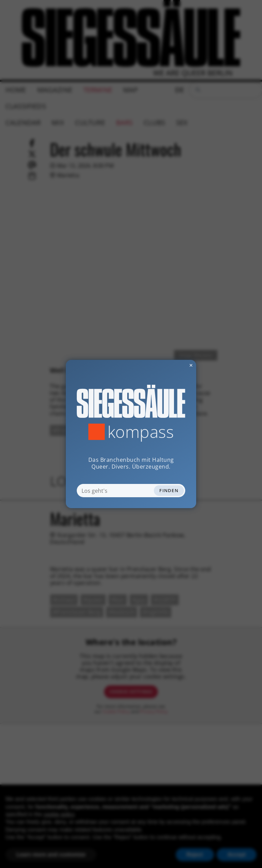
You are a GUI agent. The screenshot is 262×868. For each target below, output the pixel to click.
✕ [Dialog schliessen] (174, 365)
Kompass (141, 432)
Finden (169, 490)
